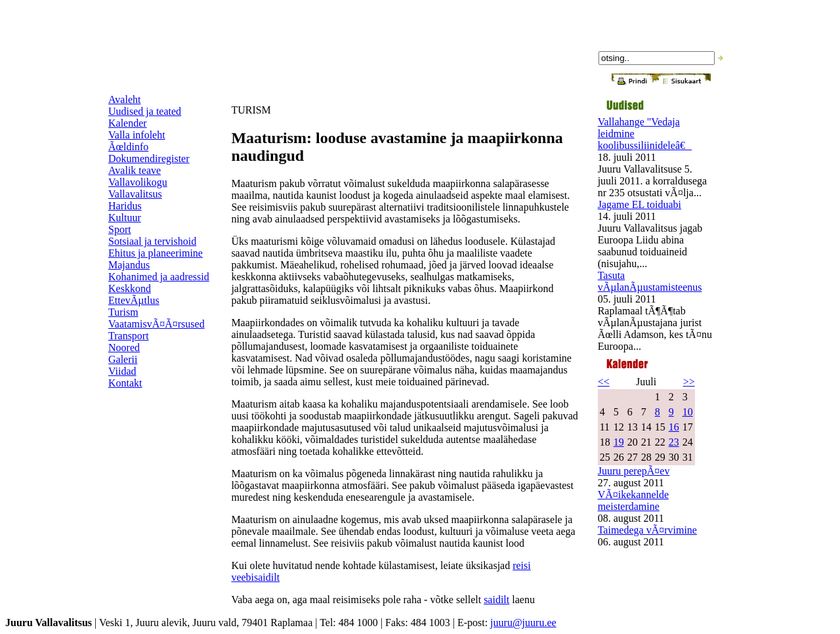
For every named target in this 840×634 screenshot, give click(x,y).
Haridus (125, 206)
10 (688, 412)
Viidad (122, 371)
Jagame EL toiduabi (640, 204)
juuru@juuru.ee (523, 623)
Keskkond (130, 288)
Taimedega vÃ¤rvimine (647, 530)
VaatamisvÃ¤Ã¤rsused (157, 324)
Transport (129, 336)
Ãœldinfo (128, 147)
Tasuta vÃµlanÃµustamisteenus (650, 281)
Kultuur (125, 218)
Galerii (123, 359)
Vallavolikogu (138, 182)
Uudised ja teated (145, 111)
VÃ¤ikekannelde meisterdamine (633, 500)
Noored (124, 348)
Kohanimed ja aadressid (159, 277)
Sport (120, 229)
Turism (123, 312)
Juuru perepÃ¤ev (634, 471)
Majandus (129, 265)
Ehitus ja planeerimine (156, 253)
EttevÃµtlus (134, 300)
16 (674, 427)
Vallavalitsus (135, 194)
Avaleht (124, 99)
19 (619, 442)
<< (604, 382)
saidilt (496, 600)
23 (674, 442)
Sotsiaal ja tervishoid (152, 241)
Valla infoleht (137, 135)
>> (689, 382)
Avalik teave (135, 170)
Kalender (128, 123)
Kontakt (125, 383)
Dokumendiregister (149, 158)
